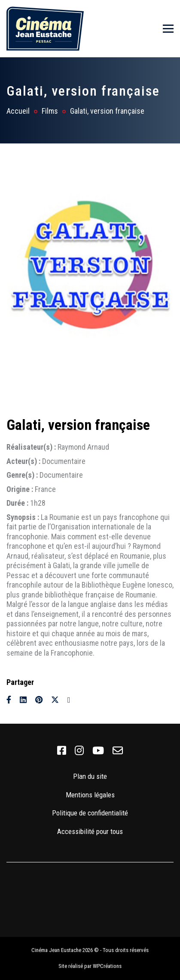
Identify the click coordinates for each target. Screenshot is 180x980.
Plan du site (90, 776)
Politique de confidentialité (90, 813)
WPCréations (107, 966)
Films (50, 111)
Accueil (18, 111)
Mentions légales (90, 795)
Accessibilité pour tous (90, 831)
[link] (62, 751)
